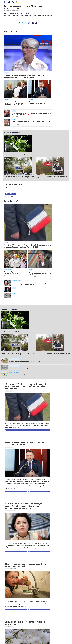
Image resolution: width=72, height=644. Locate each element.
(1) (29, 115)
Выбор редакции (47, 2)
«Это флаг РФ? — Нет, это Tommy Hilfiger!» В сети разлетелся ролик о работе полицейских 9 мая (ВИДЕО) (27, 386)
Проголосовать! (10, 194)
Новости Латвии (37, 2)
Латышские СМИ (57, 2)
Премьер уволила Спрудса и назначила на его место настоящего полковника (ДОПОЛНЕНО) (15, 103)
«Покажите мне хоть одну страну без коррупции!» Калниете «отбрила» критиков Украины (24, 76)
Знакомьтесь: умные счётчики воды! (19, 368)
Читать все (48, 201)
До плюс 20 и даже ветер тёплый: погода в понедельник (28, 296)
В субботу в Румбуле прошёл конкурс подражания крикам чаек (15, 273)
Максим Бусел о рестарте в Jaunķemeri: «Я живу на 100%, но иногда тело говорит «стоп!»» (52, 177)
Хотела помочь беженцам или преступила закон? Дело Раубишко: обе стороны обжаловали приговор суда (31, 284)
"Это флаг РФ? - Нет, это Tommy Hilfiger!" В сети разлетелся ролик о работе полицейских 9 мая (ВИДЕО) (28, 246)
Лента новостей (27, 2)
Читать (28, 430)
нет (7, 191)
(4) (40, 247)
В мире (18, 2)
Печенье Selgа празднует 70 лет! (18, 375)
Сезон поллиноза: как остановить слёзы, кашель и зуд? (25, 361)
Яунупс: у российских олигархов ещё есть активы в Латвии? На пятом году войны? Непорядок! (40, 273)
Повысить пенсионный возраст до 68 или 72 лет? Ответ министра (40, 102)
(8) (21, 105)
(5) (37, 77)
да (7, 188)
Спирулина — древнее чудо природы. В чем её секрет (20, 154)
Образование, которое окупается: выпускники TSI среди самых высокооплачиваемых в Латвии (19, 177)
